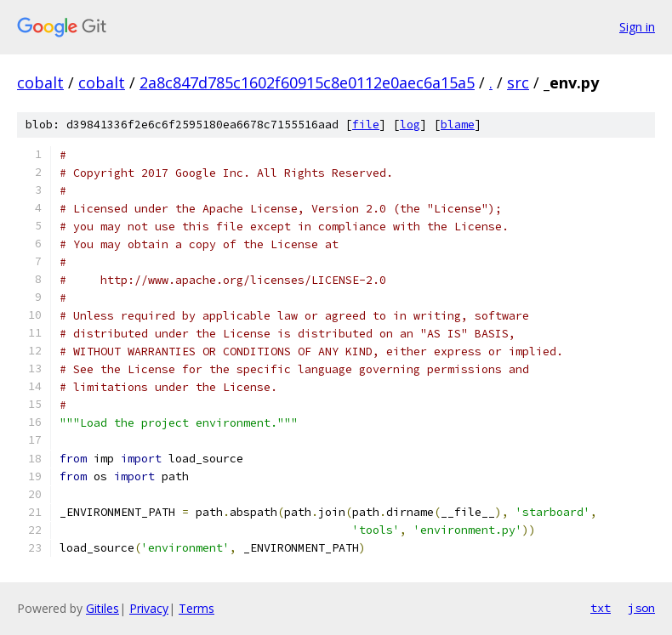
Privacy (149, 608)
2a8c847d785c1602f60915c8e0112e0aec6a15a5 (307, 82)
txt (601, 608)
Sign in (637, 27)
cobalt (40, 82)
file (366, 125)
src (518, 82)
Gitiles (103, 608)
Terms (196, 608)
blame (458, 125)
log (410, 125)
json (641, 608)
